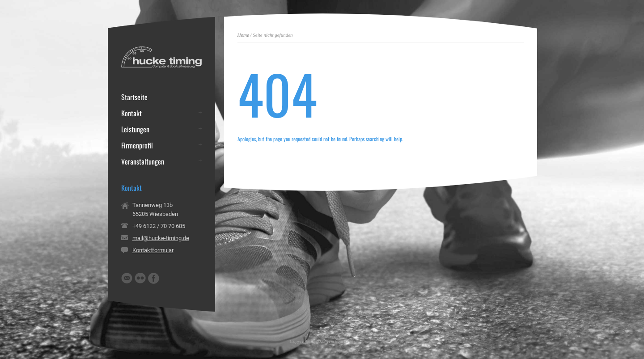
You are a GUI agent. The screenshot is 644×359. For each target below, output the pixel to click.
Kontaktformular (153, 250)
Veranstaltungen (143, 161)
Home (243, 35)
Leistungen (135, 129)
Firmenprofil (137, 145)
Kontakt (131, 113)
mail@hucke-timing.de (161, 238)
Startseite (134, 97)
